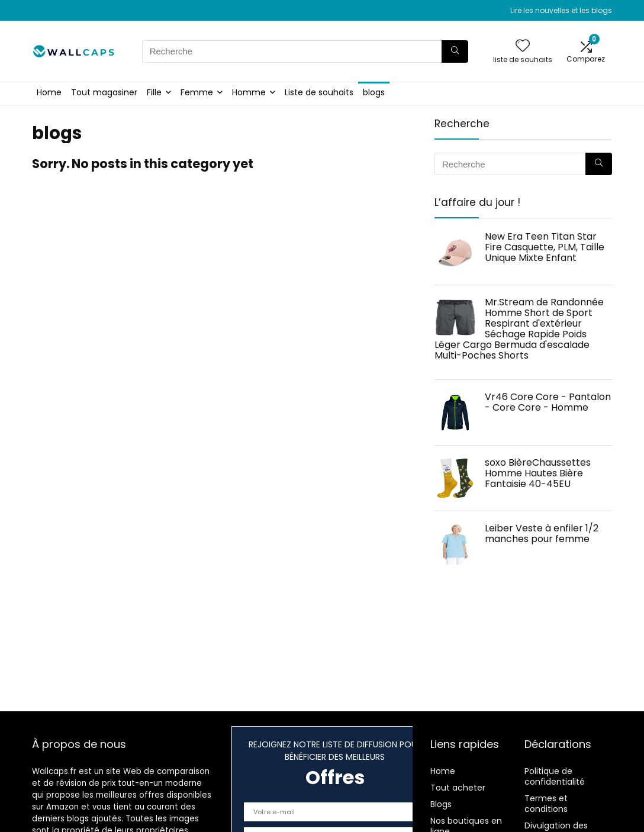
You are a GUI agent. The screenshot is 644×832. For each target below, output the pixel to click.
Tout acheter (458, 788)
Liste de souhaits (319, 92)
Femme (197, 92)
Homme (249, 92)
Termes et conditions (546, 804)
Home (49, 92)
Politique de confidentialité (555, 776)
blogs (374, 92)
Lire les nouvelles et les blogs (561, 10)
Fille (154, 92)
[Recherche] (455, 51)
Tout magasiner (104, 92)
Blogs (441, 804)
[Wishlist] (523, 46)
